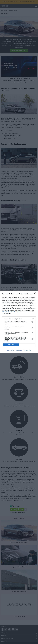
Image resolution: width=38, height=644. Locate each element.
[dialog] (19, 322)
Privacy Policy (28, 350)
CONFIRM (11, 345)
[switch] (32, 322)
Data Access (19, 350)
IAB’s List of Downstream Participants (11, 312)
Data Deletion (10, 350)
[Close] (35, 294)
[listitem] (19, 319)
